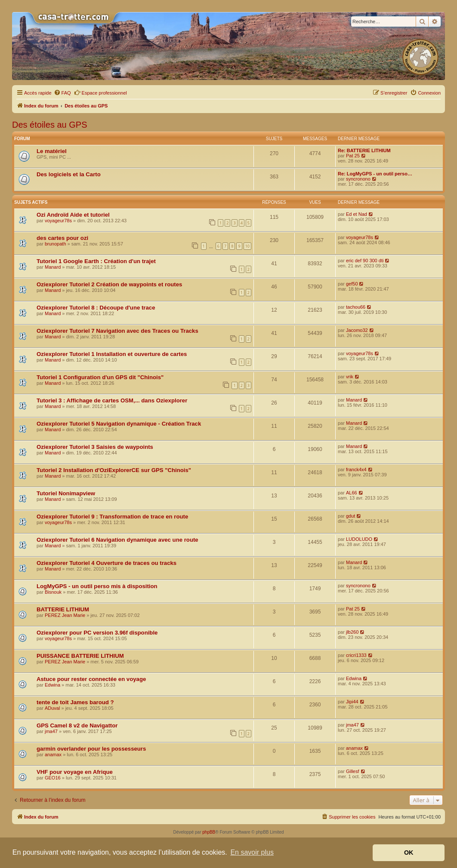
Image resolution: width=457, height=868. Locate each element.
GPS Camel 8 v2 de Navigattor (77, 725)
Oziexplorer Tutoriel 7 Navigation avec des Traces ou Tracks (117, 331)
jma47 (51, 731)
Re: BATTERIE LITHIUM (364, 150)
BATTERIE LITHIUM (63, 609)
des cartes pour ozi (62, 238)
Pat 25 (353, 156)
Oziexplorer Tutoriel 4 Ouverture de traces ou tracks (107, 563)
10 (247, 246)
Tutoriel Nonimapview (66, 493)
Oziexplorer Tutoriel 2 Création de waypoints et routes (109, 284)
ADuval (52, 708)
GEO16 (53, 778)
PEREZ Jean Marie (65, 615)
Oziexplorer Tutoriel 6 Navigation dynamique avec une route (117, 540)
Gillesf (353, 771)
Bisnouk (53, 592)
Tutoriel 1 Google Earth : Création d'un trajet (96, 261)
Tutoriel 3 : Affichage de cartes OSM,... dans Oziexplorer (112, 400)
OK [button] (409, 853)
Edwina (52, 685)
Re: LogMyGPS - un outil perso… (375, 174)
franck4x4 (356, 469)
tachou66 (356, 307)
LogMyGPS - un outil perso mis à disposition (97, 586)
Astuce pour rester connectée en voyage (91, 679)
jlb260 (352, 632)
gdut (350, 516)
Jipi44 (352, 702)
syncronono (358, 179)
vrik (350, 377)
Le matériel (52, 151)
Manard (53, 267)
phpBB (209, 832)
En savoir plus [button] (252, 852)
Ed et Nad (357, 214)
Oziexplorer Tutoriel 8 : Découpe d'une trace (96, 308)
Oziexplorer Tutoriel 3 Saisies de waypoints (95, 447)
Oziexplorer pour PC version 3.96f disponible (97, 633)
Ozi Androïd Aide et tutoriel (73, 215)
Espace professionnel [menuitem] (100, 92)
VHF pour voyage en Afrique (75, 772)
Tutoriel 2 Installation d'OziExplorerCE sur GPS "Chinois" (114, 470)
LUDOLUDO (359, 539)
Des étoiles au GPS (50, 125)
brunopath (56, 244)
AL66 (352, 493)
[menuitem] (62, 93)
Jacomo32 (357, 330)
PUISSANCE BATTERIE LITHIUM (80, 656)
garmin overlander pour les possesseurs (91, 749)
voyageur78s (58, 221)
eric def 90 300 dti (365, 261)
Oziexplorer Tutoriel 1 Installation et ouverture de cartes (112, 354)
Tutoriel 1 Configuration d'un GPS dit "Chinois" (100, 377)
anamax (53, 755)
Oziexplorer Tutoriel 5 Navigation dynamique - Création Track (119, 424)
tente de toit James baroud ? (75, 702)
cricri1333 (356, 655)
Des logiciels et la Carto (69, 174)
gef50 (352, 284)
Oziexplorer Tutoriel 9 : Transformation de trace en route (112, 517)
